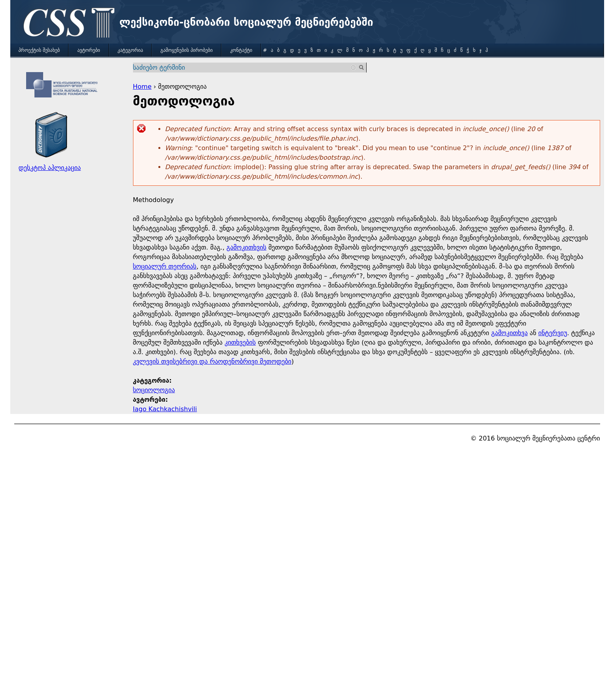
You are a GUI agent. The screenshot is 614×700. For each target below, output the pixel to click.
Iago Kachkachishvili (165, 409)
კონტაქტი (241, 50)
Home (142, 87)
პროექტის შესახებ (39, 50)
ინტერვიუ (553, 333)
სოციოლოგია (154, 390)
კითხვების (240, 342)
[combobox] (245, 68)
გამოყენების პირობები (186, 50)
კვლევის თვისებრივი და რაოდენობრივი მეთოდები (212, 361)
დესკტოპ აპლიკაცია (50, 168)
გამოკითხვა (509, 333)
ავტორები (89, 50)
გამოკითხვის (246, 247)
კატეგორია (130, 50)
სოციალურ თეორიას (165, 266)
